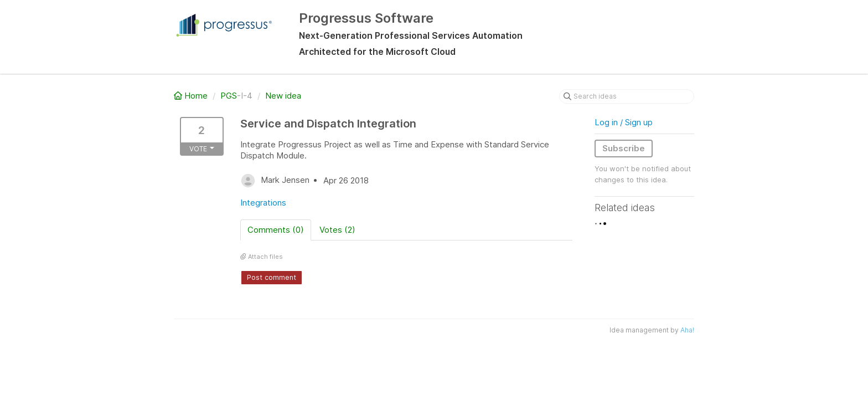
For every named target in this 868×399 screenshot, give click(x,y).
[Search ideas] (627, 96)
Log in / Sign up (624, 122)
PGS (229, 96)
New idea (283, 96)
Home (192, 96)
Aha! (687, 330)
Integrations (263, 203)
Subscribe (624, 148)
